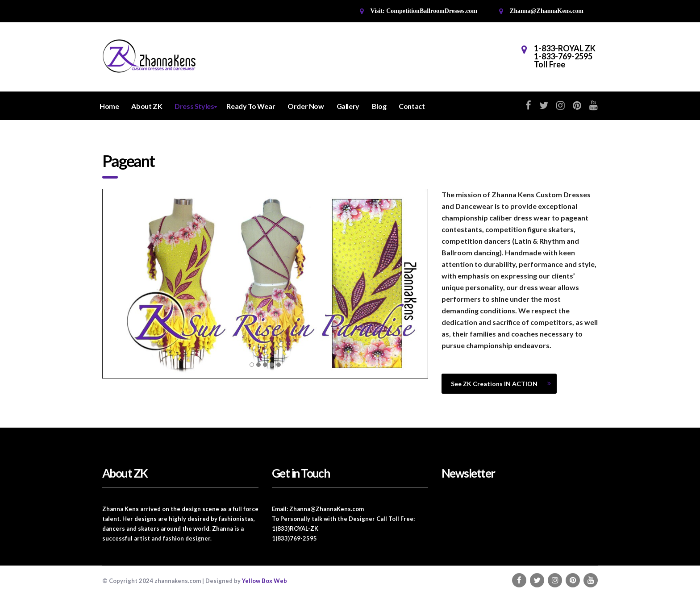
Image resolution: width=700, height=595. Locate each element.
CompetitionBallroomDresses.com (432, 11)
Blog (379, 106)
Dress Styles (194, 106)
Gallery (348, 106)
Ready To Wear (251, 106)
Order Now (306, 106)
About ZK (147, 106)
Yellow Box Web (265, 581)
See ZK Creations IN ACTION (501, 384)
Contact (412, 106)
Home (109, 106)
